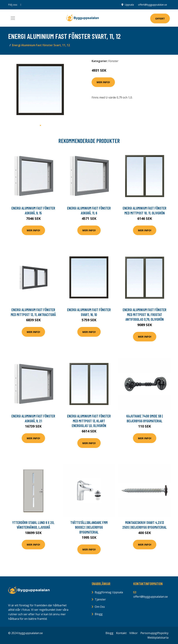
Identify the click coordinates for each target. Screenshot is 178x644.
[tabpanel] (40, 90)
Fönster (113, 61)
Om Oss (100, 607)
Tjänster (100, 599)
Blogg (99, 614)
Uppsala (129, 5)
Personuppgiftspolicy (154, 633)
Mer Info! (103, 82)
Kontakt (121, 633)
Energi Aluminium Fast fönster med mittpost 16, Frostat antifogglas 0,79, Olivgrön (145, 314)
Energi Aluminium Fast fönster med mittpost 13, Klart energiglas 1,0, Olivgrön (89, 421)
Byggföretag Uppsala (109, 592)
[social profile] (21, 5)
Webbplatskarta (158, 638)
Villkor (133, 633)
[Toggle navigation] (13, 18)
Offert (160, 18)
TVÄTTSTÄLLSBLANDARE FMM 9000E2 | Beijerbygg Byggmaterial (89, 527)
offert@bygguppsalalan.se (153, 5)
